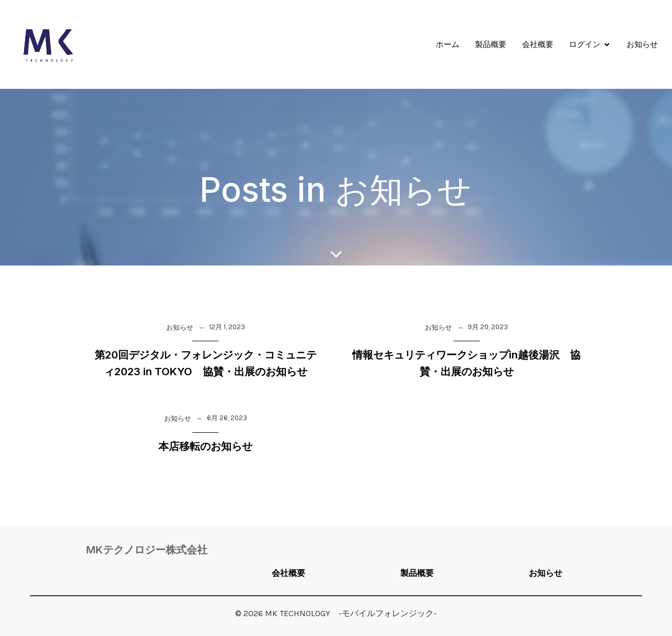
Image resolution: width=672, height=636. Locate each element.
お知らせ (642, 44)
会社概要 (538, 44)
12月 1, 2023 (227, 327)
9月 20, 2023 (488, 327)
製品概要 (491, 44)
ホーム (448, 44)
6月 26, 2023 (227, 418)
